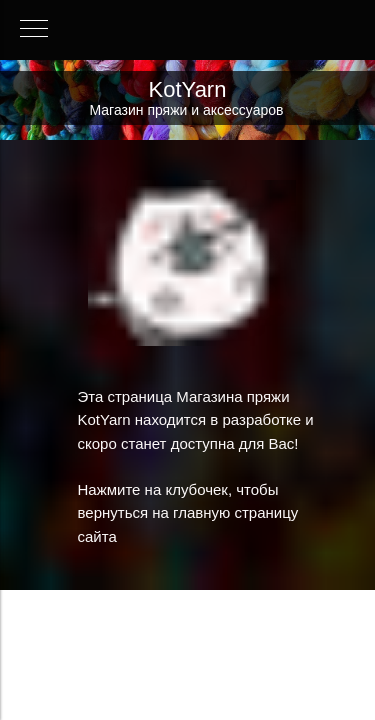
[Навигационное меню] (34, 30)
